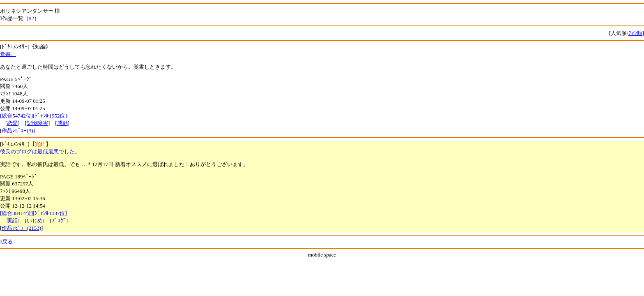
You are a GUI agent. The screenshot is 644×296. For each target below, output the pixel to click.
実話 (12, 221)
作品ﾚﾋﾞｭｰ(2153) (21, 228)
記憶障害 (37, 123)
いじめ (35, 221)
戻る (7, 242)
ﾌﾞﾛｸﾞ (59, 221)
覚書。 (8, 54)
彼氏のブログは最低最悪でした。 (40, 151)
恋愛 (12, 123)
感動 (62, 123)
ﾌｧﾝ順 (635, 33)
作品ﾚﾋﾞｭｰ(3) (17, 131)
